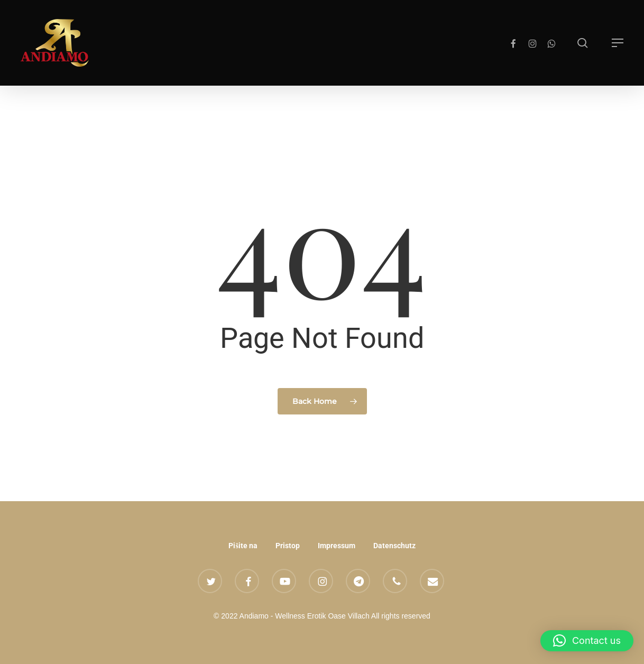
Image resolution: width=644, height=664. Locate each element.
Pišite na (243, 546)
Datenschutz (394, 546)
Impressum (337, 546)
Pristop (288, 546)
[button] (618, 43)
